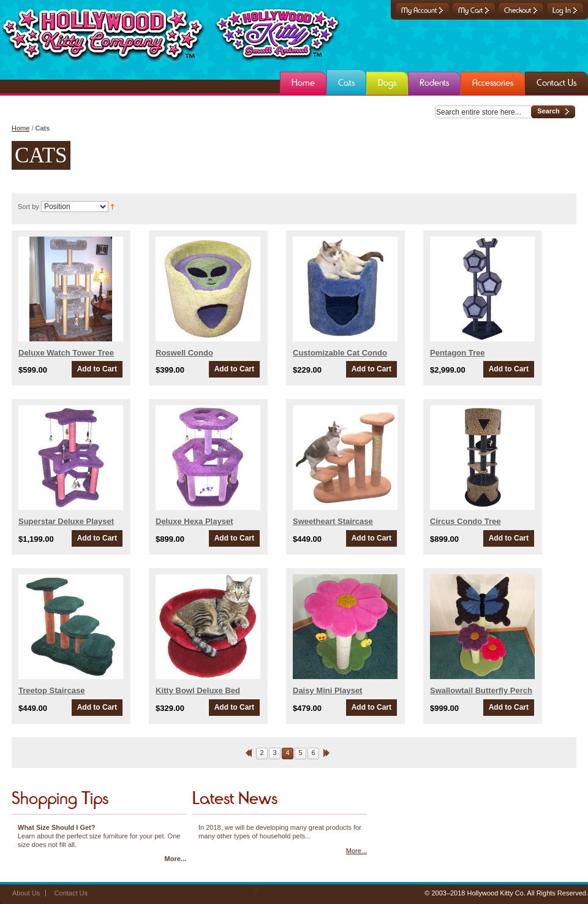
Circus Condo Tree (466, 521)
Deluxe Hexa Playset (194, 521)
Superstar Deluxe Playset (66, 521)
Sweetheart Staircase (333, 521)
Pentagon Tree (458, 353)
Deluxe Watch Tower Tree (66, 353)
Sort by (28, 207)
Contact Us (71, 893)
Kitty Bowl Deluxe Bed (198, 690)
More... (175, 859)
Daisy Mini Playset (327, 690)
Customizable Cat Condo (340, 353)
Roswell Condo (184, 353)
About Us (26, 893)
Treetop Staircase (51, 690)
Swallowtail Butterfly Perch (481, 690)
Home (21, 128)
